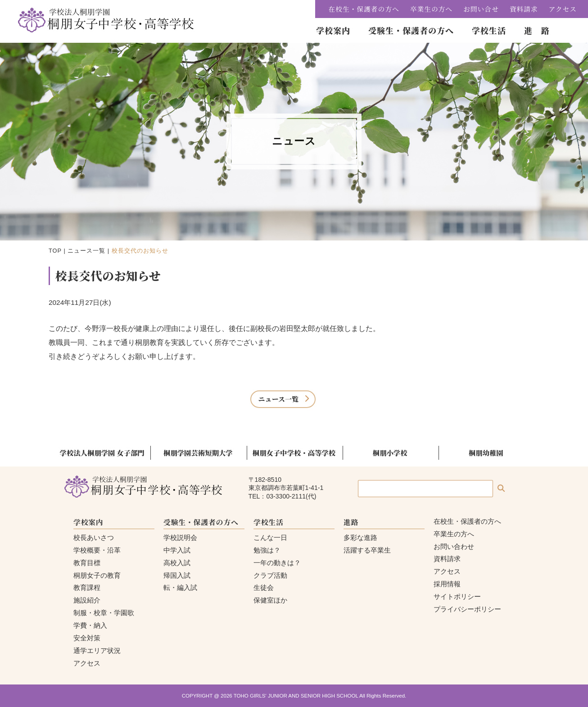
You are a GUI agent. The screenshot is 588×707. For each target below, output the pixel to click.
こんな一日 (270, 537)
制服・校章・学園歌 (104, 613)
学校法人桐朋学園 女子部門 (102, 453)
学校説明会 (180, 537)
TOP (55, 251)
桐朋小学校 (390, 453)
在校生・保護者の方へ (364, 9)
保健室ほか (270, 600)
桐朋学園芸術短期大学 (198, 453)
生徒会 (264, 587)
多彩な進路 (360, 537)
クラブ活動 (270, 575)
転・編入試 (180, 587)
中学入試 (177, 550)
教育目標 (87, 563)
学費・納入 (90, 625)
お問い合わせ (454, 546)
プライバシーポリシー (467, 609)
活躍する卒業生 (367, 550)
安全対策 (87, 638)
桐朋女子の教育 (97, 575)
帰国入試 (177, 575)
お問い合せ (481, 9)
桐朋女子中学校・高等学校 (294, 453)
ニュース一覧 (86, 251)
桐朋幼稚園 (486, 453)
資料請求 (524, 9)
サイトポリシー (457, 596)
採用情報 (447, 584)
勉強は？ (267, 550)
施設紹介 (87, 600)
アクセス (563, 9)
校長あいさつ (94, 537)
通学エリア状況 (97, 650)
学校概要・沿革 (97, 550)
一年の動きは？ (277, 563)
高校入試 (177, 563)
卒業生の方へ (431, 9)
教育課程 (87, 587)
